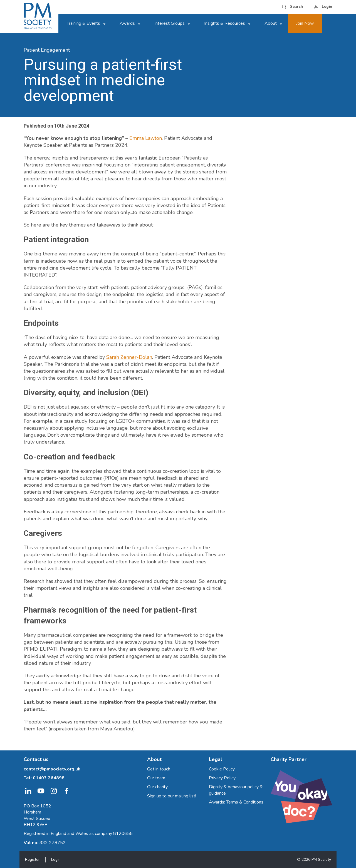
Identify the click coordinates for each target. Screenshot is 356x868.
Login (56, 860)
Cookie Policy (222, 769)
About (271, 23)
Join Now (305, 23)
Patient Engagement (47, 50)
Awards (127, 23)
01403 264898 (49, 778)
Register (32, 860)
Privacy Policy (222, 778)
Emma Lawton (146, 138)
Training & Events (83, 23)
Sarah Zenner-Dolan (129, 357)
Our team (156, 778)
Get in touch (159, 769)
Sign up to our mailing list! (172, 796)
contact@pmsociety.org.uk (52, 769)
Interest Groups (170, 23)
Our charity (157, 787)
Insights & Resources (225, 23)
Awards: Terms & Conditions (236, 802)
